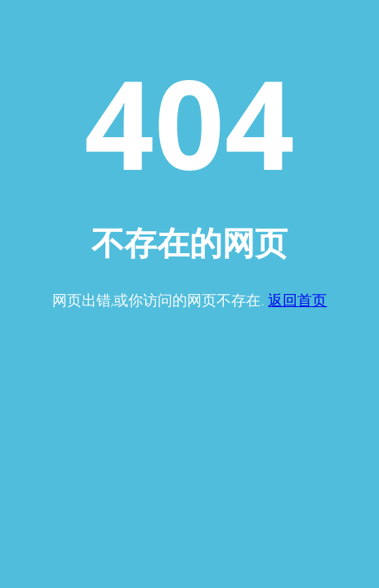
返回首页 (297, 300)
